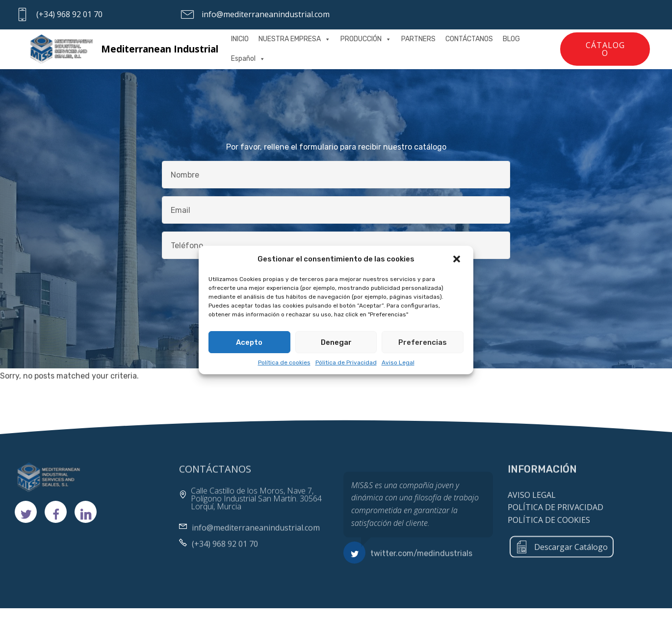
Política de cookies (284, 363)
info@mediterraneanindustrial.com (266, 14)
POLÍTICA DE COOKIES (549, 532)
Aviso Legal (398, 363)
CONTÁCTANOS (469, 39)
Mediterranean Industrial (160, 49)
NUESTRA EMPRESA (295, 39)
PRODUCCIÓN (366, 39)
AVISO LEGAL (532, 507)
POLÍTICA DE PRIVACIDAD (556, 520)
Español (248, 59)
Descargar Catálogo (562, 554)
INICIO (240, 39)
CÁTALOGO (605, 49)
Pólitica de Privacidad (346, 363)
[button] (458, 259)
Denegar (336, 343)
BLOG (511, 39)
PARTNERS (418, 39)
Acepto (249, 343)
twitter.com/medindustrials (421, 556)
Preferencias (423, 343)
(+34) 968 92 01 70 (69, 14)
